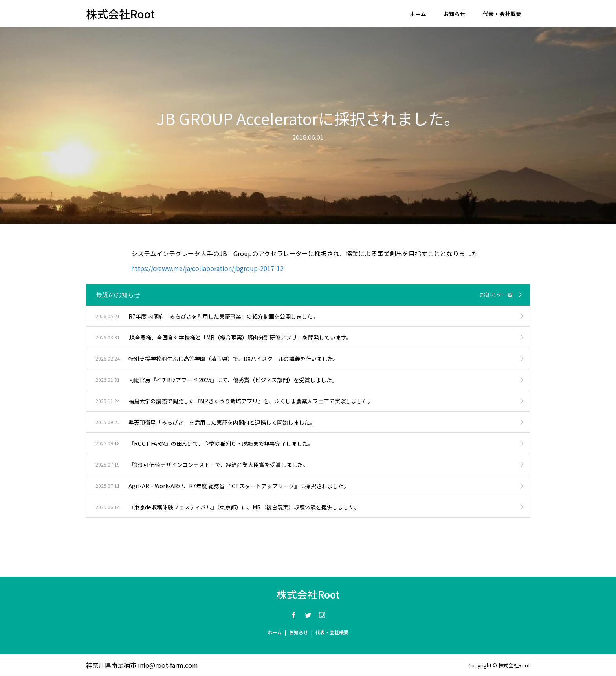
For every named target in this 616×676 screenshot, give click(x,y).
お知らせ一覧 (496, 295)
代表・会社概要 (502, 14)
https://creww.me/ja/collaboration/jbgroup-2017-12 (207, 268)
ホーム (418, 14)
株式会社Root (120, 14)
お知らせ (455, 14)
